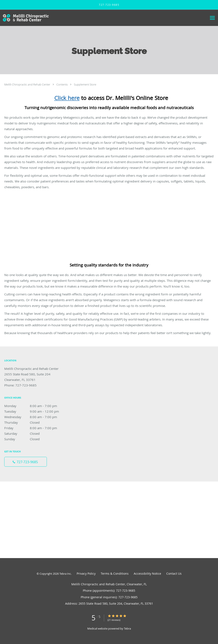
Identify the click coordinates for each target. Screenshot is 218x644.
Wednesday (35, 417)
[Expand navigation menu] (212, 18)
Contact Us (174, 573)
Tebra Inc (65, 574)
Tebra (127, 628)
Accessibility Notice (147, 573)
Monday (35, 406)
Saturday (35, 433)
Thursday (35, 422)
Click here (67, 98)
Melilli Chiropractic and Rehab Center (28, 84)
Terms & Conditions (115, 573)
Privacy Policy (86, 573)
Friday (35, 428)
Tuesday (35, 411)
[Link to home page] (25, 18)
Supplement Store (85, 84)
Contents (62, 84)
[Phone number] (26, 462)
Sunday (35, 439)
